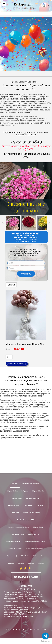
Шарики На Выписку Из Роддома (18, 491)
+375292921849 (26, 141)
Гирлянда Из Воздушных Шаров (35, 542)
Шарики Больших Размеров (32, 513)
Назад (11, 285)
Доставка (21, 563)
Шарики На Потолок (33, 498)
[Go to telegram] (45, 636)
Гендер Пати (15, 513)
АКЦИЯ (41, 563)
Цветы (9, 556)
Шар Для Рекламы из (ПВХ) (26, 520)
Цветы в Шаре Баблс (22, 556)
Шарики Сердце (38, 527)
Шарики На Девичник (13, 542)
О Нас (35, 556)
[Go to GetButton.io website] (45, 641)
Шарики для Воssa (18, 534)
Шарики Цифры (17, 498)
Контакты (11, 563)
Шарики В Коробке (38, 491)
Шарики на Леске (14, 506)
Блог (43, 556)
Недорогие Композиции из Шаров (19, 527)
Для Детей (40, 506)
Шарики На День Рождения (30, 484)
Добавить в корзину (17, 364)
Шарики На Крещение (15, 549)
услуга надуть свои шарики (35, 549)
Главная (15, 484)
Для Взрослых (28, 506)
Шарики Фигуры (34, 534)
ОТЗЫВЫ (31, 563)
